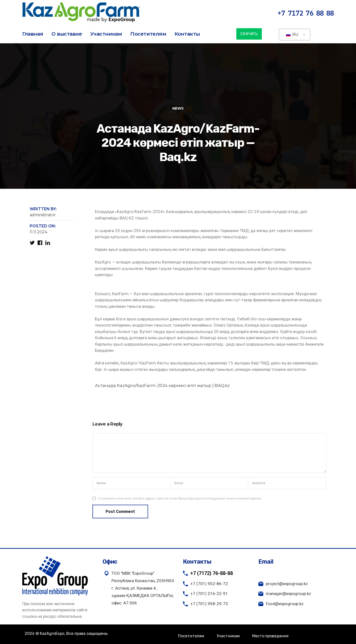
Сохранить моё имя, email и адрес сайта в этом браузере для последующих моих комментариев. (180, 498)
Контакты (187, 34)
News (178, 108)
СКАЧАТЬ (249, 34)
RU (292, 35)
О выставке (67, 34)
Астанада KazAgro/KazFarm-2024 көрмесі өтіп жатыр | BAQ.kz (162, 385)
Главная (33, 34)
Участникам (106, 34)
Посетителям (148, 34)
